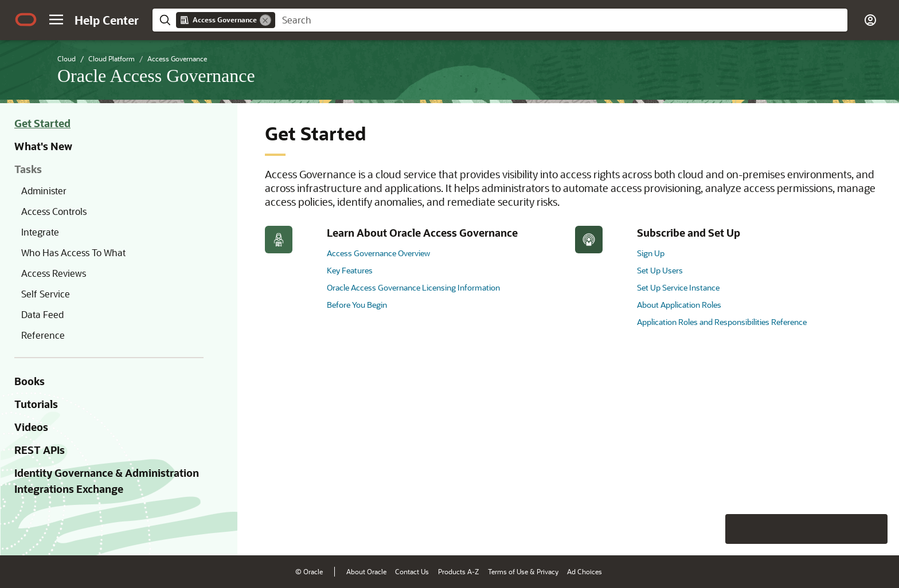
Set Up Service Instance (678, 287)
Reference (43, 335)
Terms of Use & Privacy (523, 571)
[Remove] (265, 20)
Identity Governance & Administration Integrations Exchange (107, 481)
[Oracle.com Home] (26, 19)
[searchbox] (561, 20)
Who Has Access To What (73, 252)
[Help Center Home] (107, 20)
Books (30, 381)
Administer (44, 191)
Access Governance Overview (378, 253)
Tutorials (36, 404)
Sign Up (651, 253)
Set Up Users (660, 270)
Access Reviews (54, 273)
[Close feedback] (713, 529)
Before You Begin (357, 305)
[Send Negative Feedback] (843, 529)
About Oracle (366, 571)
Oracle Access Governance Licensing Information (413, 287)
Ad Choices (585, 571)
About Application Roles (679, 305)
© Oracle (309, 571)
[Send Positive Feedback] (873, 529)
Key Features (350, 270)
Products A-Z (458, 571)
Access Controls (54, 211)
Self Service (46, 294)
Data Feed (42, 314)
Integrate (40, 232)
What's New (43, 146)
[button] (56, 19)
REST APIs (40, 450)
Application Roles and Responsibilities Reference (722, 322)
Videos (31, 427)
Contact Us (412, 571)
